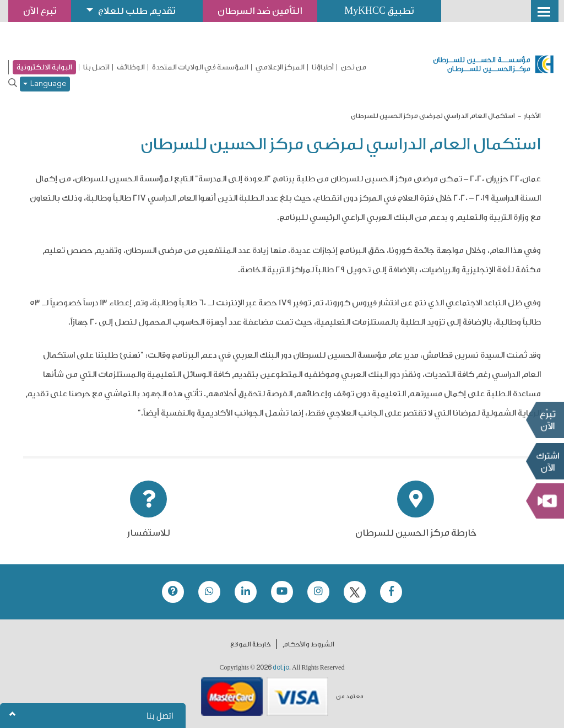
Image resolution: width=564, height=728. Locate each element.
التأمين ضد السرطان (261, 11)
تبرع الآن (545, 420)
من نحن (354, 67)
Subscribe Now (545, 461)
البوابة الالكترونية (44, 67)
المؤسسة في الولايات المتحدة (200, 67)
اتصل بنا (96, 67)
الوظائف (131, 67)
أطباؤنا (323, 67)
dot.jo (281, 667)
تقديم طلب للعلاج (137, 11)
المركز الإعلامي (280, 67)
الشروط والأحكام (308, 644)
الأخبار (532, 116)
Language (45, 84)
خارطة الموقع (251, 644)
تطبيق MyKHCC (380, 11)
